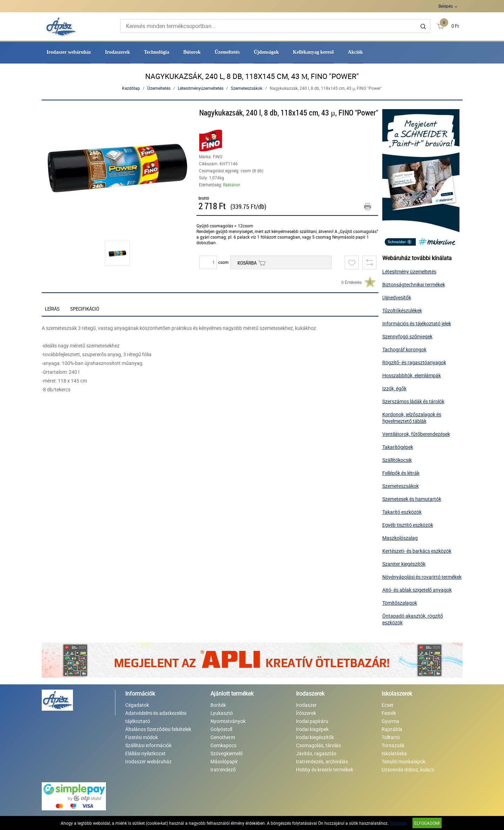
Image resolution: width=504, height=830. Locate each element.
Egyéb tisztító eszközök (408, 525)
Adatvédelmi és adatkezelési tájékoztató (156, 717)
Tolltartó (391, 737)
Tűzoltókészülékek (402, 310)
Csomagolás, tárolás (318, 745)
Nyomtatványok (228, 721)
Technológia (157, 52)
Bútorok (192, 52)
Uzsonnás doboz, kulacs (408, 769)
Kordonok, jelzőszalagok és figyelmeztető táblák (412, 418)
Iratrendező (223, 769)
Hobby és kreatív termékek (325, 769)
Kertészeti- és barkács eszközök (417, 551)
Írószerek (306, 713)
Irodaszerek (118, 52)
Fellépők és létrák (401, 473)
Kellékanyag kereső (313, 52)
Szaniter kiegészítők (404, 564)
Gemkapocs (223, 745)
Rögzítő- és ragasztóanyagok (414, 362)
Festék (389, 713)
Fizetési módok (142, 737)
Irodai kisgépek (312, 729)
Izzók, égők (394, 388)
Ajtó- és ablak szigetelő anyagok (417, 590)
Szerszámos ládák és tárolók (413, 401)
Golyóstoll (221, 729)
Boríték (218, 705)
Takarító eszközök (402, 512)
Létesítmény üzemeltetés (409, 271)
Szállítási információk (148, 745)
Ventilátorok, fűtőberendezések (416, 434)
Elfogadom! (427, 823)
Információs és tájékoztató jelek (417, 323)
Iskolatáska (394, 753)
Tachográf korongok (404, 349)
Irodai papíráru (312, 721)
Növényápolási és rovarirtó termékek (422, 577)
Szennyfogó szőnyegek (407, 336)
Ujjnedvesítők (397, 297)
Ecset (388, 705)
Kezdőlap (131, 88)
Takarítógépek (398, 447)
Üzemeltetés (227, 52)
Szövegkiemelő (227, 753)
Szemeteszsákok (247, 88)
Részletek (398, 823)
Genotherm (223, 737)
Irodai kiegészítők (315, 737)
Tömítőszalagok (400, 603)
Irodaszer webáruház (69, 52)
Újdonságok (266, 52)
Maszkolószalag (400, 538)
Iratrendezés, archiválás (322, 761)
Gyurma (390, 721)
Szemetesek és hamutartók (412, 499)
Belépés (446, 6)
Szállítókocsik (397, 460)
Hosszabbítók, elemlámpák (412, 375)
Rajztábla (392, 729)
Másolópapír (224, 761)
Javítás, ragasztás (316, 753)
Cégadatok (137, 705)
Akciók (355, 52)
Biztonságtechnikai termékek (414, 284)
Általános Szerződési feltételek (158, 729)
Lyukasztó (222, 713)
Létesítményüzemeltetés (201, 88)
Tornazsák (393, 745)
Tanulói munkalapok (404, 761)
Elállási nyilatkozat (145, 753)
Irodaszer (306, 705)
